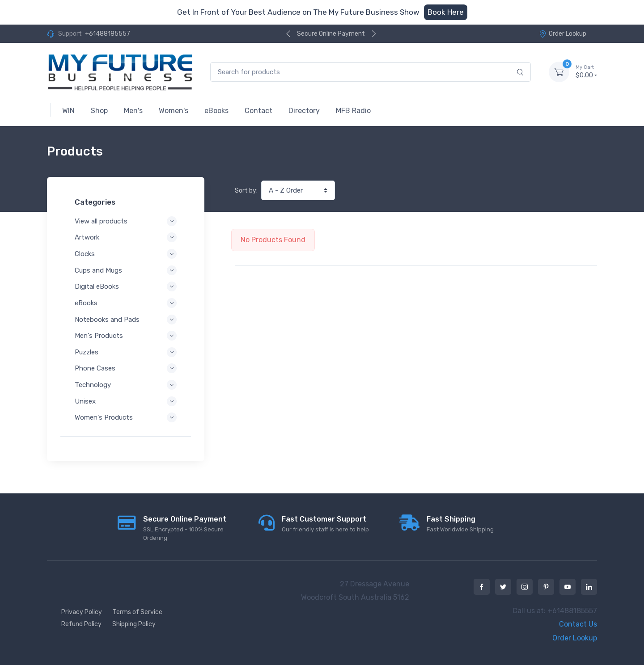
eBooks (126, 303)
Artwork (126, 237)
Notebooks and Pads (126, 320)
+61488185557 (108, 34)
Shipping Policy (134, 624)
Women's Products (126, 417)
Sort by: (246, 191)
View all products (126, 221)
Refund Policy (81, 624)
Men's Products (126, 336)
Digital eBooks (126, 286)
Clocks (126, 254)
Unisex (126, 401)
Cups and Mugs (126, 270)
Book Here (446, 12)
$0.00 (586, 72)
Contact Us (578, 624)
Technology (126, 385)
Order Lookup (563, 34)
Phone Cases (126, 368)
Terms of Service (138, 612)
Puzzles (126, 352)
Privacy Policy (82, 612)
